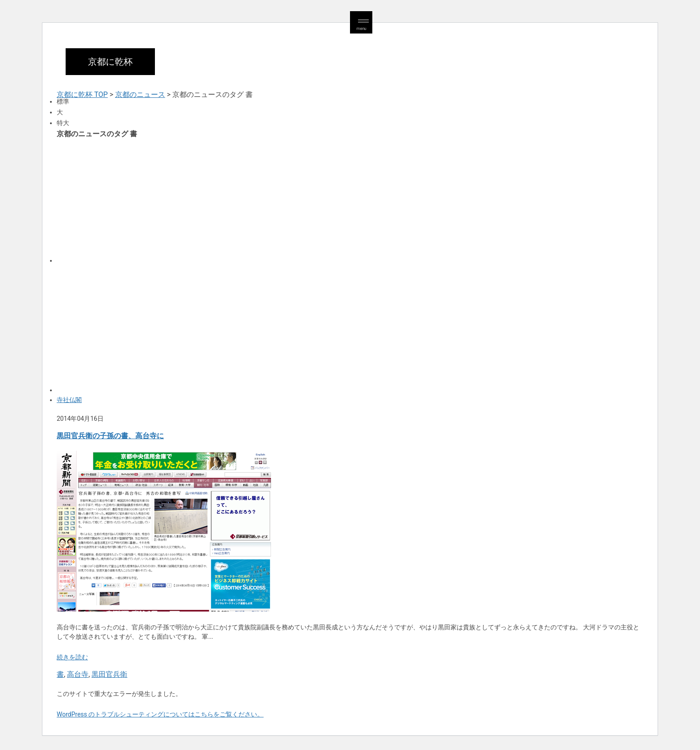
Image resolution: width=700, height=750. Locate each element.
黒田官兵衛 (109, 674)
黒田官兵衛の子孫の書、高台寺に (110, 436)
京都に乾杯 (110, 62)
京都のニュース (140, 94)
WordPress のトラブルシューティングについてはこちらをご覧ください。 (160, 714)
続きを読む (72, 657)
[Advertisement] (325, 200)
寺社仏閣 (69, 400)
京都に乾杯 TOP (82, 94)
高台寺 (78, 674)
